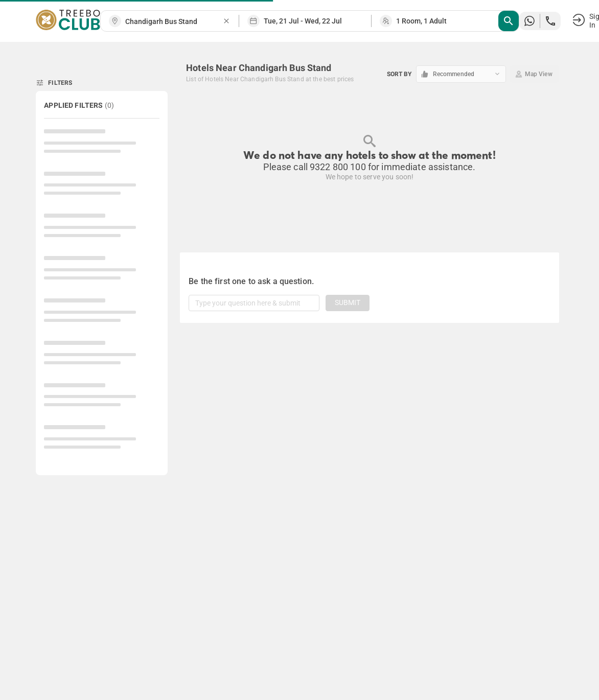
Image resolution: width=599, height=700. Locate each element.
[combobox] (174, 22)
